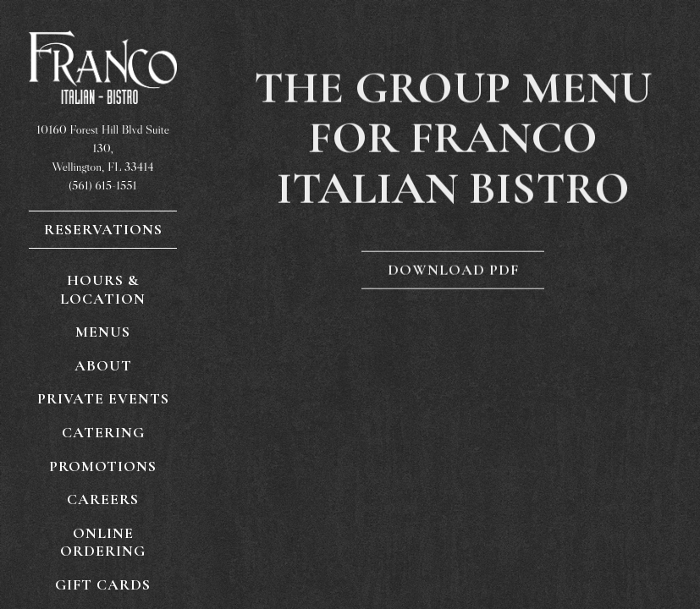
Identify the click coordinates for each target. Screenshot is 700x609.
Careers (103, 499)
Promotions (103, 466)
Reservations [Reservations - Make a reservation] (103, 229)
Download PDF (453, 272)
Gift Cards (107, 584)
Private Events (103, 398)
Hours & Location (103, 289)
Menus (103, 332)
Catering (103, 432)
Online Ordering (119, 542)
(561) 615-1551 (102, 185)
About (103, 365)
